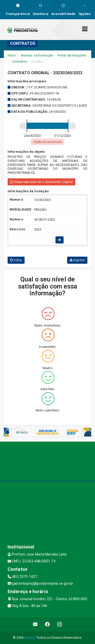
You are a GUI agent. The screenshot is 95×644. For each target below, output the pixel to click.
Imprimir (77, 260)
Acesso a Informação (37, 55)
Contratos (20, 61)
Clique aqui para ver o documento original (41, 182)
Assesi (30, 638)
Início (12, 55)
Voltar (16, 260)
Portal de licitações (72, 55)
